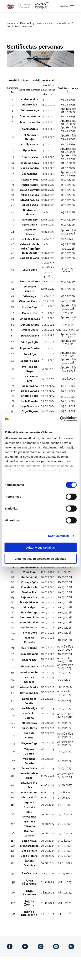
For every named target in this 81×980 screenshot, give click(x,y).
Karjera (11, 23)
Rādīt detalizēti (58, 536)
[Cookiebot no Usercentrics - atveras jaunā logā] (60, 419)
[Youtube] (56, 947)
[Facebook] (10, 947)
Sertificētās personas (20, 26)
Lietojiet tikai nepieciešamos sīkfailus (41, 559)
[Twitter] (25, 947)
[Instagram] (41, 947)
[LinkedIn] (71, 947)
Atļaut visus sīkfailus (40, 547)
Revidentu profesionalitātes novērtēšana (45, 23)
